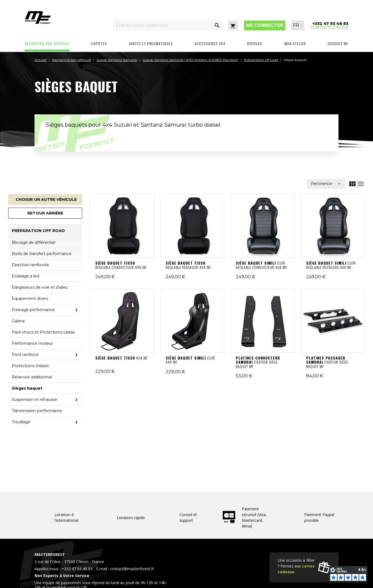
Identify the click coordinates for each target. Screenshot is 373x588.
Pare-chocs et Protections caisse (43, 332)
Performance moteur (32, 343)
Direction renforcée (30, 265)
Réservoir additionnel (32, 377)
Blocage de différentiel (34, 242)
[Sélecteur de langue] (298, 25)
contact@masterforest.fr (132, 569)
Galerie (18, 321)
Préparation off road (38, 231)
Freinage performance (33, 310)
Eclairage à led (25, 276)
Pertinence (326, 184)
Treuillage (21, 422)
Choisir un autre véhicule (46, 199)
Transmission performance (37, 411)
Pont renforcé (25, 355)
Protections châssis (30, 366)
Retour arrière (45, 213)
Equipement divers (30, 299)
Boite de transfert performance (42, 254)
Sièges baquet (27, 388)
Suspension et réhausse (35, 399)
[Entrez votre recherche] (162, 25)
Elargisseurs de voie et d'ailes (40, 287)
